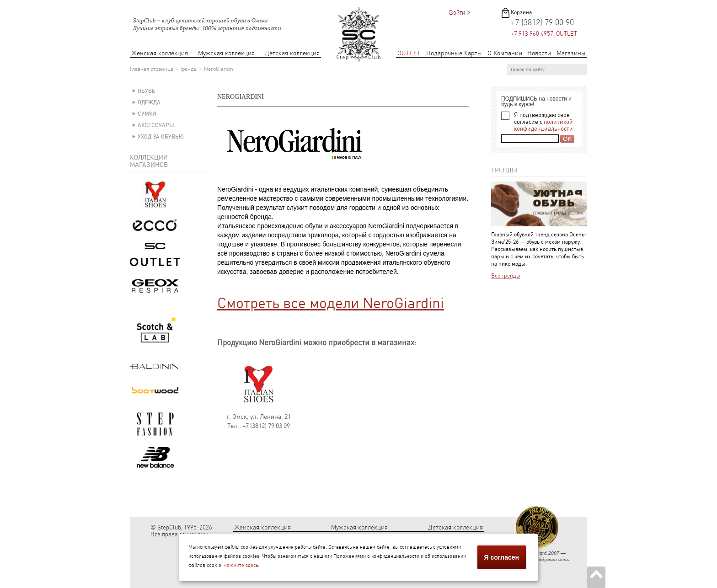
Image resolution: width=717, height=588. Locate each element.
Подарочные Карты (454, 53)
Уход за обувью (161, 137)
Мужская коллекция (226, 53)
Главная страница (152, 69)
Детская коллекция (292, 53)
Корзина (521, 12)
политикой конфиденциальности (543, 125)
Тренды (189, 69)
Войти (457, 13)
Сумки (147, 114)
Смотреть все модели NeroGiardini (331, 303)
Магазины (571, 53)
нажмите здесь (241, 565)
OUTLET (409, 53)
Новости (539, 53)
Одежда (149, 102)
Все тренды (506, 276)
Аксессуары (156, 125)
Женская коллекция (160, 53)
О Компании (505, 53)
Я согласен (502, 557)
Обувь (147, 91)
